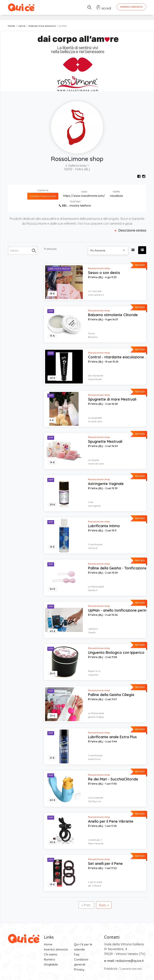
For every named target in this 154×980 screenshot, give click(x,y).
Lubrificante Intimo (104, 526)
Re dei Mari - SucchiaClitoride (113, 779)
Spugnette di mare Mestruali (112, 399)
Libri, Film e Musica (59, 269)
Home (11, 26)
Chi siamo (51, 954)
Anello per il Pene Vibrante (111, 821)
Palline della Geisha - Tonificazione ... (119, 568)
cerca (22, 26)
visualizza (116, 196)
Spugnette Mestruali (105, 442)
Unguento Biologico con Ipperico (116, 653)
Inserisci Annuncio (131, 7)
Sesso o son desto (104, 273)
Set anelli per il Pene (105, 864)
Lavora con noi (131, 969)
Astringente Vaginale (106, 484)
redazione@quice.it (130, 961)
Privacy (79, 969)
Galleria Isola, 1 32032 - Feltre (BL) (77, 167)
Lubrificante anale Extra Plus (112, 737)
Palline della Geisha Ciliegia (111, 695)
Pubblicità (111, 969)
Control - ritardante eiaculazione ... (118, 357)
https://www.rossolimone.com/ (84, 196)
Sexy (51, 311)
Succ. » (104, 905)
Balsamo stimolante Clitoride (113, 315)
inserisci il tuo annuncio (42, 26)
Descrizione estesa (130, 230)
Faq (77, 954)
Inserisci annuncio (56, 949)
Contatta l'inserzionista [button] (43, 196)
